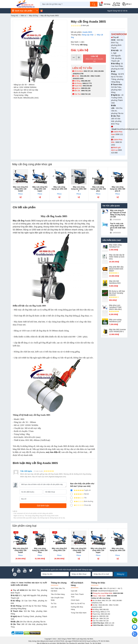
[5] (71, 490)
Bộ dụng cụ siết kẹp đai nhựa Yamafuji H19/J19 (117, 293)
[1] (71, 505)
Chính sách (75, 600)
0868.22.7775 (87, 83)
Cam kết (74, 591)
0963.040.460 (87, 86)
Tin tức (54, 603)
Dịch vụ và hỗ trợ (78, 603)
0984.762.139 (86, 91)
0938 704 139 (104, 621)
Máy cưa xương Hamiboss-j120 (115, 321)
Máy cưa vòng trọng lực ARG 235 (59, 188)
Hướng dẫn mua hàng (77, 608)
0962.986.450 (86, 81)
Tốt (78, 498)
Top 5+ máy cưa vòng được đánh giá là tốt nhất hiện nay (118, 227)
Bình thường (82, 501)
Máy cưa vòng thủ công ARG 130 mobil (20, 189)
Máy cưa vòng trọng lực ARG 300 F (79, 189)
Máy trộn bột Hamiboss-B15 (115, 282)
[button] (127, 4)
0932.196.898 (99, 71)
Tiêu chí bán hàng (58, 594)
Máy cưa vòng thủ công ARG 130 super (40, 189)
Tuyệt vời (80, 490)
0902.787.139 (88, 71)
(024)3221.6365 (78, 79)
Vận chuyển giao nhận (57, 599)
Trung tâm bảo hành (79, 613)
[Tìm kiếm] (94, 4)
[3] (71, 498)
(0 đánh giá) (80, 26)
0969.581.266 (86, 88)
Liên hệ (94, 59)
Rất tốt (80, 494)
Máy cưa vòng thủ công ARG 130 (59, 549)
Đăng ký (121, 574)
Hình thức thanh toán (77, 595)
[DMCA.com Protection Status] (32, 633)
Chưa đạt (80, 505)
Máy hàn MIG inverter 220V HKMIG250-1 (118, 330)
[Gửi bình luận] (43, 506)
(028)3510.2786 (78, 74)
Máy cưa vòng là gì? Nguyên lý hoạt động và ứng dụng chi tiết (118, 214)
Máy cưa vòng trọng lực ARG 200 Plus (40, 550)
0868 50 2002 (109, 625)
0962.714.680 (95, 76)
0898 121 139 (109, 623)
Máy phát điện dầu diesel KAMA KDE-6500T (116, 269)
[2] (71, 501)
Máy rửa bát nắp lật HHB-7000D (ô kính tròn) (117, 257)
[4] (71, 494)
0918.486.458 (85, 76)
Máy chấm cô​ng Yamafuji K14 (115, 246)
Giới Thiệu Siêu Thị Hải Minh (58, 590)
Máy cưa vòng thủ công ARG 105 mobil (20, 550)
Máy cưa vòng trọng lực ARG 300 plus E (118, 189)
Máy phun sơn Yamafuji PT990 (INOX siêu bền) (115, 307)
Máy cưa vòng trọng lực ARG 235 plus (98, 189)
